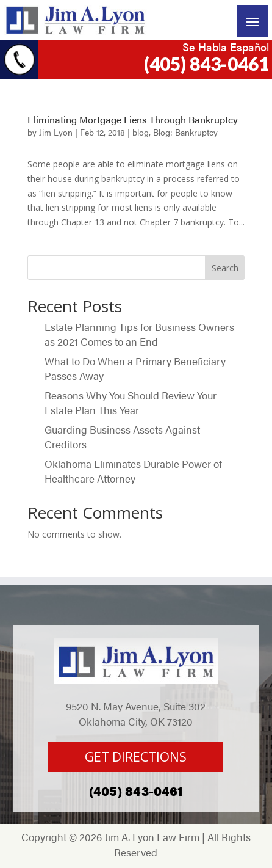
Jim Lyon (56, 132)
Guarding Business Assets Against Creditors (122, 437)
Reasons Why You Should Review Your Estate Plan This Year (131, 403)
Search (225, 268)
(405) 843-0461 (206, 64)
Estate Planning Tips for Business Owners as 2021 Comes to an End (139, 334)
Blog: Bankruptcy (185, 132)
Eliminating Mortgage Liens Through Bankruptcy (133, 119)
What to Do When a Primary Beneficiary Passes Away (135, 368)
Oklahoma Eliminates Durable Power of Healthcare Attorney (133, 471)
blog (141, 132)
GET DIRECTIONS (136, 757)
